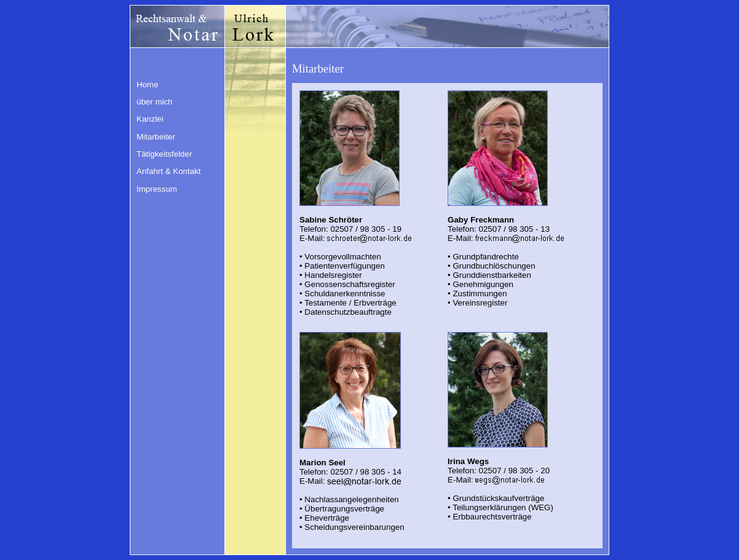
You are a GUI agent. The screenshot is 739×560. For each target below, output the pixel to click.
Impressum (157, 189)
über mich (155, 102)
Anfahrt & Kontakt (168, 171)
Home (148, 85)
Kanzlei (150, 119)
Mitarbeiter (156, 137)
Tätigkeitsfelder (164, 154)
